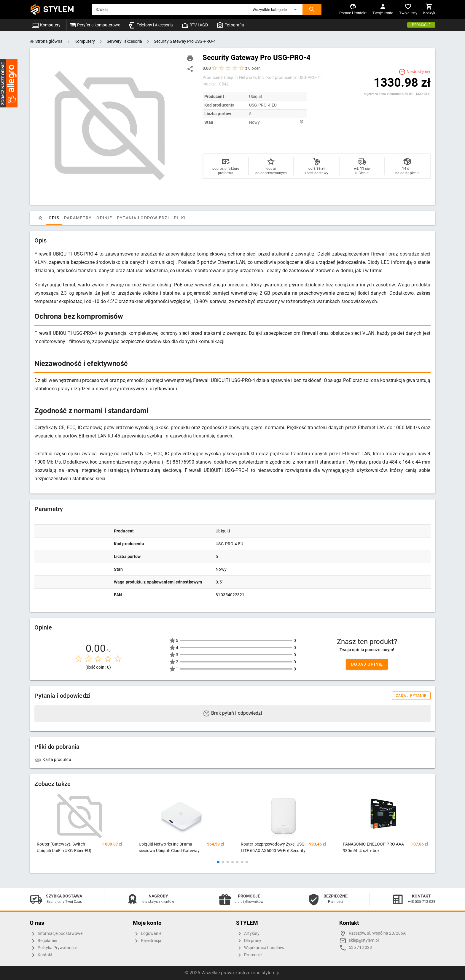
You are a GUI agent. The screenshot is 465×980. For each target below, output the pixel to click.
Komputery (46, 25)
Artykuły (248, 934)
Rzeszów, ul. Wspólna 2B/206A (377, 933)
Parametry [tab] (78, 218)
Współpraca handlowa (261, 948)
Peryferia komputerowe (95, 25)
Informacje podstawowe (56, 934)
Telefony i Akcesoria (151, 25)
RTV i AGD (195, 25)
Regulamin (43, 941)
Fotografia (230, 25)
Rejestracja (147, 941)
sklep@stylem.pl (364, 940)
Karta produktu (53, 759)
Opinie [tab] (105, 218)
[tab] (40, 218)
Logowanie (147, 934)
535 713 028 (360, 948)
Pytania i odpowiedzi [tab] (143, 218)
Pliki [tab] (180, 218)
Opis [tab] (54, 218)
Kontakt (41, 955)
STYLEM (59, 9)
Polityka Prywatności (53, 948)
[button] (276, 9)
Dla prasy (249, 941)
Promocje (421, 25)
